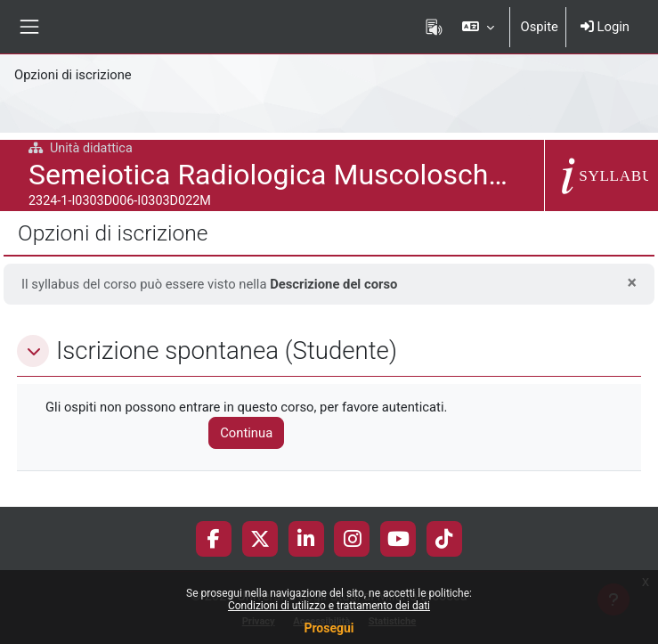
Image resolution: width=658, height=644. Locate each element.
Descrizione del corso (333, 284)
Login (605, 27)
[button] (478, 27)
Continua (246, 433)
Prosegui (329, 628)
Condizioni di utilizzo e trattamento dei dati (329, 606)
